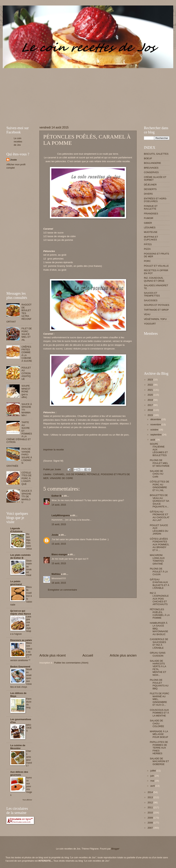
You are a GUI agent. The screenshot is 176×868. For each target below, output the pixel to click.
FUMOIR (149, 218)
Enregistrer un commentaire (62, 590)
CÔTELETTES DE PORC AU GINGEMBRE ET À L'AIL (159, 486)
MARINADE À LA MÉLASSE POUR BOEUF (159, 734)
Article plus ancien (123, 655)
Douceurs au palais (21, 640)
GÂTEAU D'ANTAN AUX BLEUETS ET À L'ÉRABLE (159, 584)
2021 (151, 390)
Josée (55, 535)
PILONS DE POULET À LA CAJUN (159, 572)
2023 (151, 380)
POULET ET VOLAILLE (156, 266)
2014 (151, 792)
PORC (147, 261)
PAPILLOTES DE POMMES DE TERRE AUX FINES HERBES (159, 748)
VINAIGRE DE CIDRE (62, 478)
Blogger (115, 849)
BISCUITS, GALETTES (156, 154)
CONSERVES (151, 172)
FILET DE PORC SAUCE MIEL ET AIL (27, 334)
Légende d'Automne (16, 530)
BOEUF (148, 158)
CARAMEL (59, 474)
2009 (151, 818)
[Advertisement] (49, 94)
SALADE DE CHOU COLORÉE (157, 723)
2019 (151, 400)
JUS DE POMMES (76, 474)
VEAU (147, 314)
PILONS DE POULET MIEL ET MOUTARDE (160, 463)
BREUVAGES (151, 168)
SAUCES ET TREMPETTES (152, 294)
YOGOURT (150, 324)
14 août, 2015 (59, 505)
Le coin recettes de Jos (18, 142)
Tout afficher (27, 800)
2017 (151, 405)
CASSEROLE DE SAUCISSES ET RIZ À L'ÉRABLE (159, 643)
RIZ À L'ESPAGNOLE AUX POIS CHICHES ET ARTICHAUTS (159, 599)
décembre (156, 419)
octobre (155, 430)
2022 (151, 385)
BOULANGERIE (152, 163)
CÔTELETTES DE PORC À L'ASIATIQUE (26, 478)
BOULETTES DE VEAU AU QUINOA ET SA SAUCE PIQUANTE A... (159, 501)
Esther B (56, 496)
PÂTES (148, 244)
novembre (156, 424)
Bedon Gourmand (20, 667)
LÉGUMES (150, 227)
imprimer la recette (54, 450)
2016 (151, 410)
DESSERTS (150, 189)
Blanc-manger (59, 554)
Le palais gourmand (16, 583)
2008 (151, 823)
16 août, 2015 (59, 583)
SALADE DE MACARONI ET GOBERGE (159, 761)
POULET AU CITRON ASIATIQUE (26, 373)
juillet (153, 771)
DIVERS (148, 194)
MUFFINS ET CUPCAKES (151, 238)
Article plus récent (53, 655)
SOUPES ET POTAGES (157, 305)
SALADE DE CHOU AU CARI (157, 474)
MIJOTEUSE (151, 232)
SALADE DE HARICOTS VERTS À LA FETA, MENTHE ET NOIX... (158, 668)
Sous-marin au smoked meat (29, 568)
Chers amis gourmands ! (29, 758)
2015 (151, 415)
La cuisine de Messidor (18, 747)
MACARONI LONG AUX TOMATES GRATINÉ (157, 559)
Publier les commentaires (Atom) (71, 663)
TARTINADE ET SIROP (156, 310)
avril (153, 786)
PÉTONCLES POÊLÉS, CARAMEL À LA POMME (160, 614)
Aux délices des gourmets (19, 773)
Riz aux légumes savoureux (29, 541)
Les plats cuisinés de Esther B (20, 556)
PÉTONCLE (93, 474)
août (153, 440)
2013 (151, 797)
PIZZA (147, 249)
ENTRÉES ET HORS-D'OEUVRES (155, 200)
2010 (151, 813)
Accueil (88, 655)
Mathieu (56, 574)
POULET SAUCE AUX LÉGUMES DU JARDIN (159, 529)
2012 (151, 802)
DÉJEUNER (150, 185)
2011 (151, 807)
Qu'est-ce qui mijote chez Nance (21, 612)
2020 (151, 395)
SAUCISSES (151, 300)
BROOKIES (29, 728)
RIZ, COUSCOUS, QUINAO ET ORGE (154, 279)
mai (153, 781)
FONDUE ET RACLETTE (151, 207)
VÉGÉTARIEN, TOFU (155, 319)
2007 (151, 828)
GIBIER (148, 223)
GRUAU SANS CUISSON (158, 654)
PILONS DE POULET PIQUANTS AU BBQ (159, 684)
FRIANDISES (151, 214)
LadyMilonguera (61, 515)
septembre (156, 435)
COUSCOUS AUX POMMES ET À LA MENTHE (159, 713)
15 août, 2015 (59, 524)
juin (153, 776)
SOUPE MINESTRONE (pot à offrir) (26, 391)
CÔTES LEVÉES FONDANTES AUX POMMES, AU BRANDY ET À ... (159, 544)
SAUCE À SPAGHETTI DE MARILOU (27, 496)
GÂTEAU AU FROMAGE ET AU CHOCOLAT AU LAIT (160, 516)
